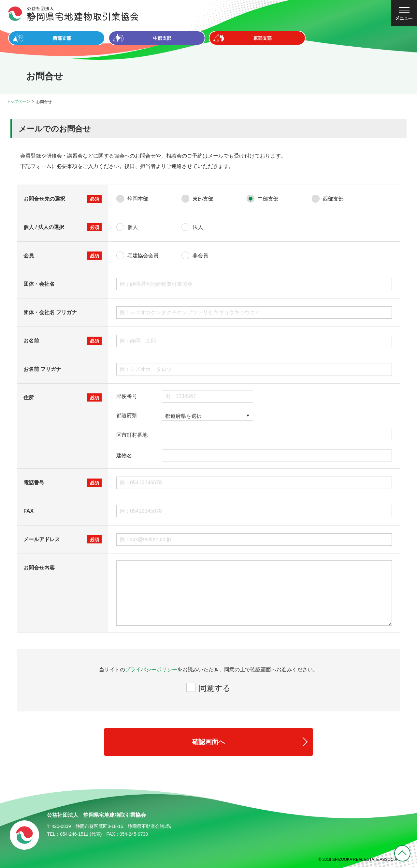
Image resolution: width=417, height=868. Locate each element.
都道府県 (127, 416)
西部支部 (333, 199)
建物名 (124, 456)
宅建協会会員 (143, 256)
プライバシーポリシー (151, 670)
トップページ (18, 101)
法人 (198, 227)
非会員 (200, 256)
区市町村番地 (132, 435)
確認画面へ (208, 742)
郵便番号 (127, 396)
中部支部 (268, 199)
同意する (215, 688)
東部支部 (203, 199)
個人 (133, 227)
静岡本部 (138, 199)
